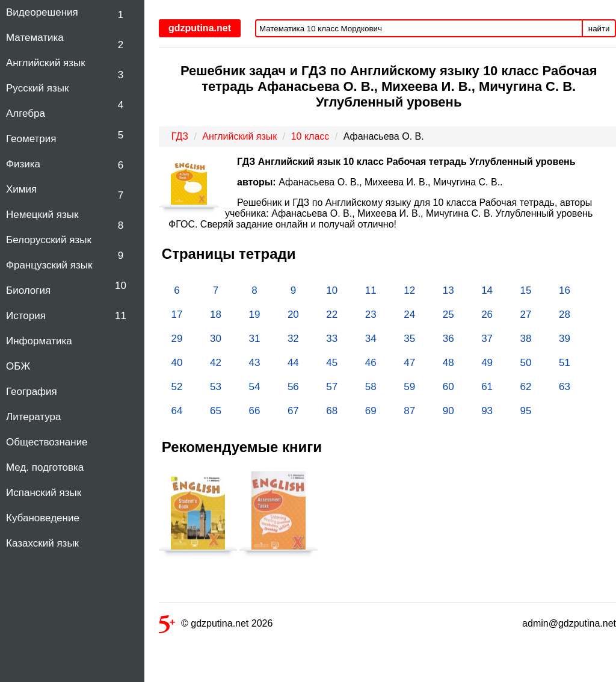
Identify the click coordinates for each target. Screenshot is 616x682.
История (26, 316)
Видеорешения (42, 12)
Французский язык (49, 265)
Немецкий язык (42, 215)
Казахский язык (42, 543)
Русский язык (37, 88)
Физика (23, 164)
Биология (28, 290)
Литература (33, 417)
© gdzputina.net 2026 (216, 626)
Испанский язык (44, 493)
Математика (35, 38)
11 (121, 316)
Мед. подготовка (45, 467)
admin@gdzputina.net (569, 623)
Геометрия (31, 139)
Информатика (39, 341)
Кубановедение (43, 518)
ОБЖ (18, 366)
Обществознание (47, 442)
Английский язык (46, 63)
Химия (21, 189)
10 (121, 286)
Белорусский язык (49, 240)
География (32, 392)
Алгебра (26, 113)
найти (599, 29)
